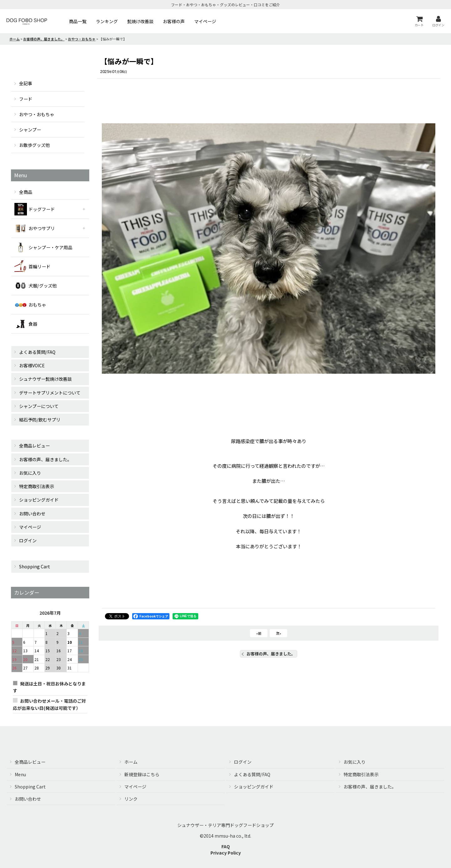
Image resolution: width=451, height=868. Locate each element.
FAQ (226, 846)
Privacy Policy (226, 853)
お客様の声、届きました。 (269, 654)
